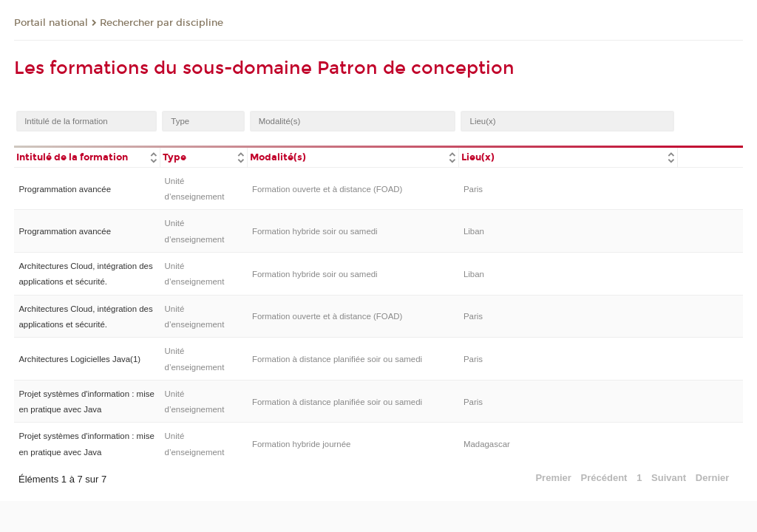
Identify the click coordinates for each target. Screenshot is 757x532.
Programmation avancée (65, 189)
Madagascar (487, 444)
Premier (553, 478)
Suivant (669, 478)
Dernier (713, 478)
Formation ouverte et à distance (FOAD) (327, 189)
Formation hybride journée (302, 444)
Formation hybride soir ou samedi (315, 231)
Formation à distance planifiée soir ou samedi (337, 359)
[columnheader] (87, 156)
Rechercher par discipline (162, 23)
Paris (473, 189)
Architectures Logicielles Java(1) (79, 359)
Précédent (604, 478)
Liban (474, 231)
